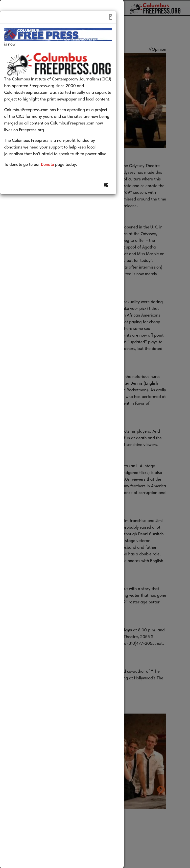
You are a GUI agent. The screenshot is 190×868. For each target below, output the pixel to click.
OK (106, 196)
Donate (55, 175)
